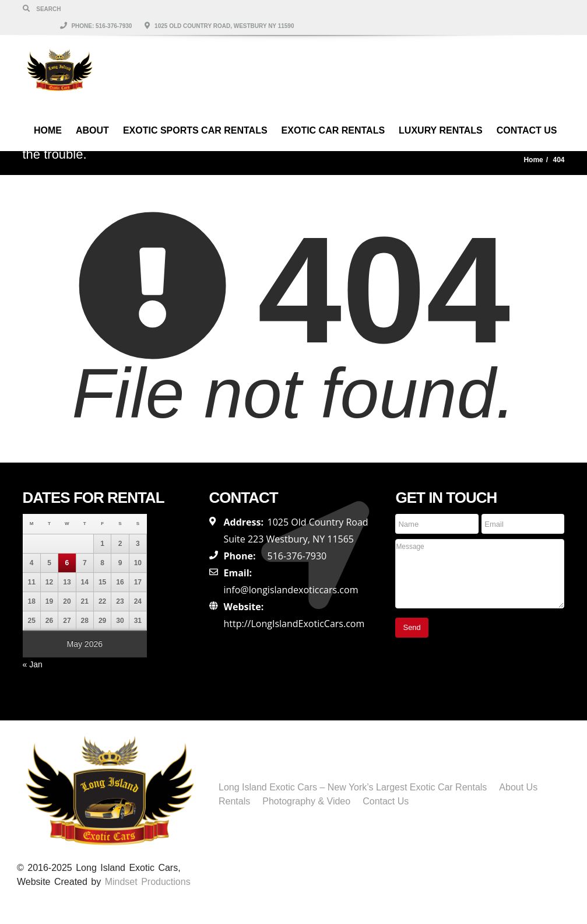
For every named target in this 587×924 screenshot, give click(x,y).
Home (48, 113)
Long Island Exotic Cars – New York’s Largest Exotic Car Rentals (353, 787)
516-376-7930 (297, 556)
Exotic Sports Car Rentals (195, 113)
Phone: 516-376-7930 (367, 8)
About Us (518, 787)
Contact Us (527, 113)
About (92, 113)
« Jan (33, 664)
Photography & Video (306, 801)
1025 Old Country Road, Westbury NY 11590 (490, 8)
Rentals (234, 801)
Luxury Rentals (441, 113)
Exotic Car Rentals (333, 113)
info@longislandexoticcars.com (291, 590)
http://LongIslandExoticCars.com (294, 624)
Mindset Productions (148, 882)
